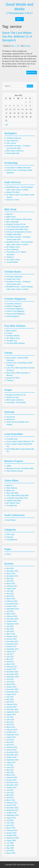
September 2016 (12, 677)
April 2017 (10, 662)
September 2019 (12, 609)
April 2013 (10, 745)
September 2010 (12, 815)
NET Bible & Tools (13, 247)
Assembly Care (12, 439)
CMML (9, 466)
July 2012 (10, 765)
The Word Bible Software (16, 343)
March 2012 (11, 775)
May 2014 (10, 722)
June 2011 (10, 793)
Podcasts (10, 537)
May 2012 (10, 770)
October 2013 (11, 732)
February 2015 (12, 704)
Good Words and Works (25, 865)
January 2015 (11, 707)
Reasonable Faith (13, 153)
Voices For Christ (13, 200)
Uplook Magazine (13, 316)
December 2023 (12, 571)
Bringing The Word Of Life (16, 224)
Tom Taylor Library (13, 260)
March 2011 (11, 800)
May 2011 (10, 795)
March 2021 (11, 584)
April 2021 (10, 581)
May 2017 (10, 659)
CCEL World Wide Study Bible (17, 227)
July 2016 (10, 679)
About (9, 554)
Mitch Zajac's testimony (15, 151)
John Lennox (11, 143)
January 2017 (11, 669)
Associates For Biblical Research (19, 168)
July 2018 (10, 626)
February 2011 (12, 803)
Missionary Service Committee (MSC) (20, 468)
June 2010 (10, 823)
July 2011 (10, 790)
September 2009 (12, 838)
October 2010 (11, 813)
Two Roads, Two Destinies (16, 402)
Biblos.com (10, 490)
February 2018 (12, 636)
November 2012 (12, 755)
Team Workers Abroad (15, 471)
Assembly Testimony (14, 304)
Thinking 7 (10, 257)
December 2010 (12, 808)
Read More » (32, 73)
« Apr (6, 125)
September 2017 (12, 649)
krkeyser (27, 46)
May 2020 (10, 594)
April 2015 (10, 702)
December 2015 (12, 689)
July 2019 (10, 611)
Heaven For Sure (13, 397)
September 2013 (12, 735)
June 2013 (10, 740)
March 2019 (11, 614)
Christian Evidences (14, 138)
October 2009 (11, 835)
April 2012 (10, 772)
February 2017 (12, 667)
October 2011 (11, 788)
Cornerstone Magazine (15, 309)
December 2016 (12, 672)
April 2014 (10, 725)
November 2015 (12, 692)
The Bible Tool (12, 341)
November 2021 (12, 576)
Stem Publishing (12, 250)
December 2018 (12, 619)
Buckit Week (11, 520)
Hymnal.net (11, 417)
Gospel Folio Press (13, 279)
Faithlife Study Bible (14, 234)
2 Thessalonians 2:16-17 (20, 13)
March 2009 (11, 853)
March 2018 (11, 634)
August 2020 (11, 589)
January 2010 (11, 833)
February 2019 (12, 616)
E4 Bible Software (13, 336)
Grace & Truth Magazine (15, 311)
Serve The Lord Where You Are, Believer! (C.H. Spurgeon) (17, 36)
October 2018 (11, 621)
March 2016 (11, 684)
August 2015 (11, 694)
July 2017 (10, 654)
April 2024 (10, 568)
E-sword (9, 333)
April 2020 (10, 596)
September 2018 (12, 624)
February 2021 (12, 586)
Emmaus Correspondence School (19, 232)
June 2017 (10, 657)
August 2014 (11, 715)
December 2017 (12, 641)
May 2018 (10, 629)
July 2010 (10, 820)
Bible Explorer (12, 331)
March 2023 (11, 573)
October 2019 (11, 606)
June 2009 (10, 845)
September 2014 (12, 712)
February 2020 (12, 601)
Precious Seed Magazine (16, 314)
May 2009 (10, 848)
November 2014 (12, 709)
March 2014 (11, 727)
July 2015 (10, 697)
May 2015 (10, 699)
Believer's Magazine (14, 306)
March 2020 (11, 599)
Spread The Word (13, 192)
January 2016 (11, 687)
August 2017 (11, 652)
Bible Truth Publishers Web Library (19, 219)
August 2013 (11, 737)
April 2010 (10, 825)
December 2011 (12, 783)
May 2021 (10, 579)
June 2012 (10, 767)
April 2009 (10, 851)
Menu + (20, 19)
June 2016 (10, 682)
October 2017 (11, 647)
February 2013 (12, 747)
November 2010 (12, 810)
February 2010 (12, 830)
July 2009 (10, 843)
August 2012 (11, 762)
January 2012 (11, 780)
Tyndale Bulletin (12, 262)
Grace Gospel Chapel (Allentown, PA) (20, 441)
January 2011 (11, 805)
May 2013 (10, 742)
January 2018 (11, 639)
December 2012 (12, 752)
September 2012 (12, 760)
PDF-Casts (10, 535)
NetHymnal (10, 419)
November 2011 (12, 785)
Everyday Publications (15, 277)
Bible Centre (11, 217)
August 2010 (11, 818)
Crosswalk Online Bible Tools (17, 229)
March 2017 (11, 664)
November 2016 (12, 674)
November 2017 (12, 644)
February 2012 (12, 777)
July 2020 (10, 591)
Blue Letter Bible (12, 222)
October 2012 (11, 757)
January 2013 (11, 750)
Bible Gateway (12, 488)
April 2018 (10, 631)
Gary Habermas (12, 141)
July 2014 (10, 717)
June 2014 (10, 720)
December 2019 (12, 604)
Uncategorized (12, 540)
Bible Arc (10, 214)
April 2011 (10, 798)
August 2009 (11, 840)
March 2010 (11, 828)
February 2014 (12, 730)
